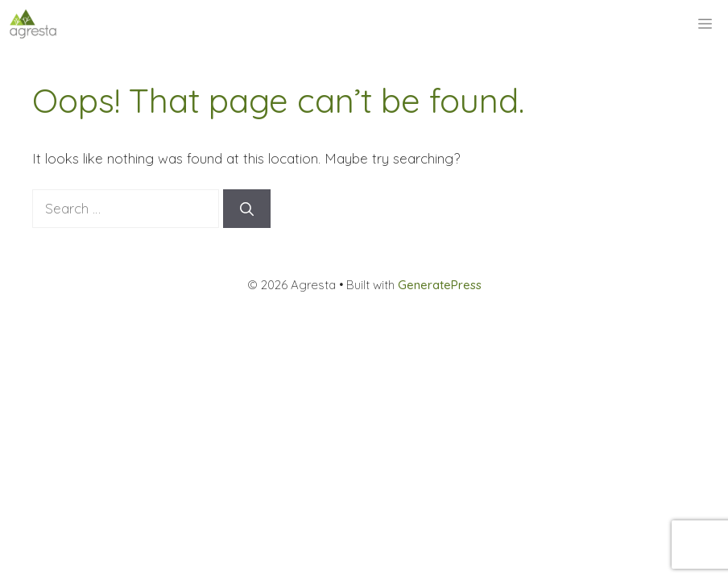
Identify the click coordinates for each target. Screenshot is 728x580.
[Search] (247, 209)
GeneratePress (440, 285)
